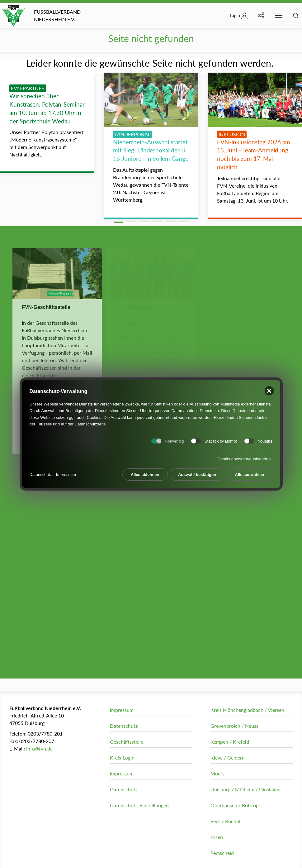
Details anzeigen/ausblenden (244, 456)
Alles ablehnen (145, 472)
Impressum (66, 472)
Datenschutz (41, 472)
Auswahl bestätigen (197, 472)
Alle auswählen (250, 472)
